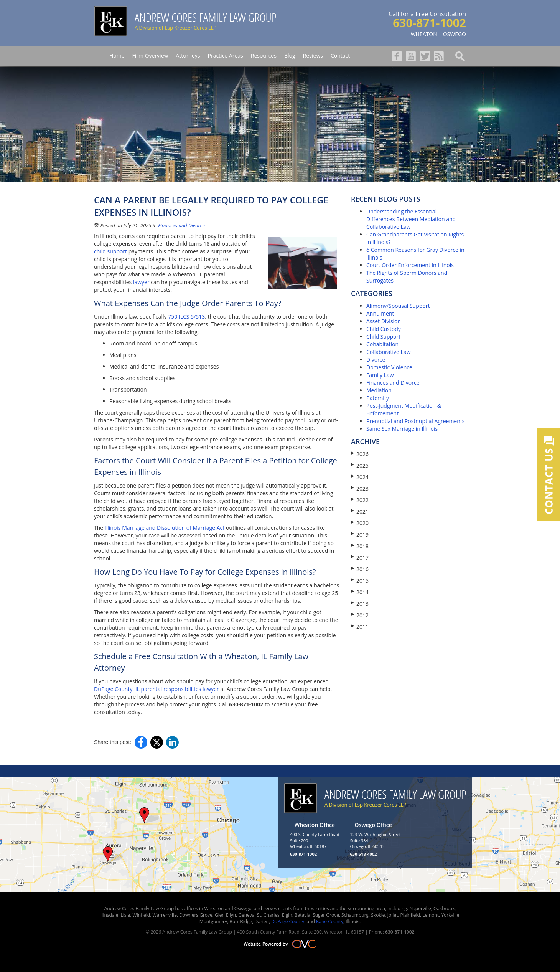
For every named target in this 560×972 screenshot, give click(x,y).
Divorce (376, 360)
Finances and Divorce (181, 225)
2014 (360, 592)
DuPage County (288, 922)
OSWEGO (455, 34)
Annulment (380, 313)
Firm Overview (150, 55)
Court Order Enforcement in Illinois (410, 265)
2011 (360, 627)
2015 (360, 581)
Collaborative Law (389, 352)
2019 (360, 535)
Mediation (379, 390)
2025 (360, 465)
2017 (360, 558)
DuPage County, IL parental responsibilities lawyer (156, 689)
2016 (360, 569)
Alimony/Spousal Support (398, 306)
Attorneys (188, 55)
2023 (360, 488)
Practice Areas (225, 55)
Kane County (330, 922)
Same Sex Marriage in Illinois (402, 429)
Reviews (313, 55)
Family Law (380, 375)
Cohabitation (382, 344)
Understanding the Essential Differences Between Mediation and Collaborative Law (411, 219)
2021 (360, 512)
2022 (360, 500)
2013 (360, 604)
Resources (264, 55)
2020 (360, 523)
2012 (360, 615)
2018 (360, 546)
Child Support (383, 336)
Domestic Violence (389, 367)
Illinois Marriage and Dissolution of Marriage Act (165, 528)
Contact (340, 55)
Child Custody (384, 329)
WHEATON (424, 34)
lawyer (141, 282)
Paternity (378, 398)
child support (110, 251)
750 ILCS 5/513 (186, 317)
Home (117, 55)
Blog (290, 55)
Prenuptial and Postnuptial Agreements (415, 421)
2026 (360, 454)
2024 (360, 477)
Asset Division (384, 321)
